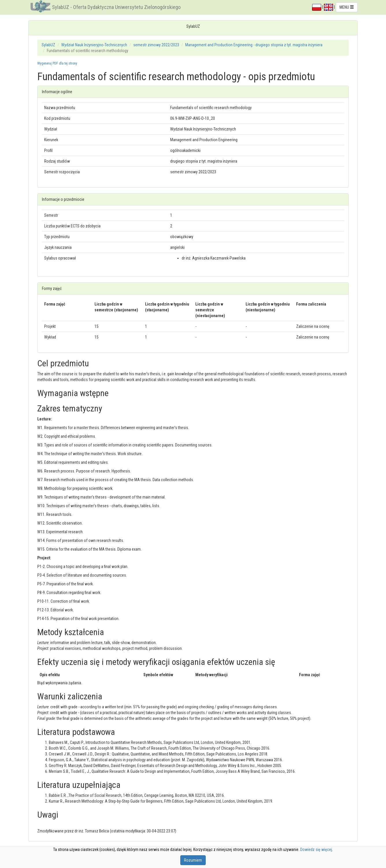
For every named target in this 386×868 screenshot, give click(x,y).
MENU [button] (347, 7)
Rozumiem (193, 860)
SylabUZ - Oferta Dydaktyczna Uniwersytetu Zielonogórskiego (116, 7)
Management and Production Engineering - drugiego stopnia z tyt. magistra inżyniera (254, 45)
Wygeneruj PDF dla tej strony (57, 63)
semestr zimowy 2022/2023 (156, 45)
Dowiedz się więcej (316, 849)
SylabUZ (48, 45)
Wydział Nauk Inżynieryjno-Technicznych (94, 45)
